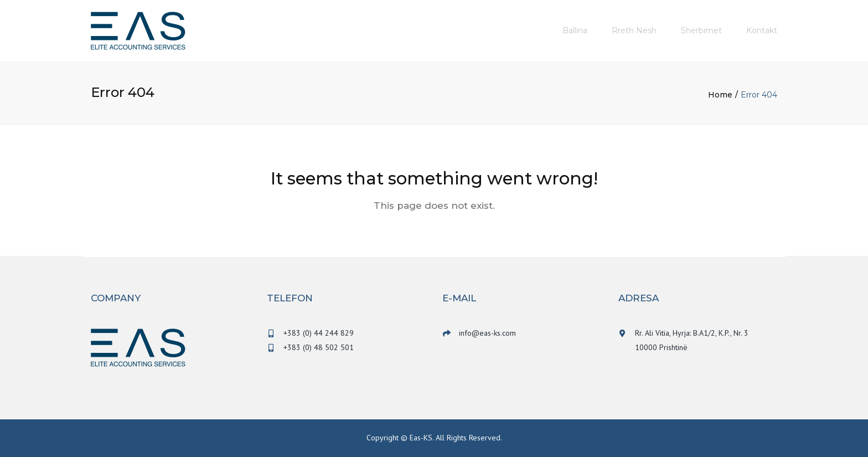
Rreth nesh (634, 30)
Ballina (575, 30)
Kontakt (762, 30)
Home (720, 95)
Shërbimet (701, 30)
